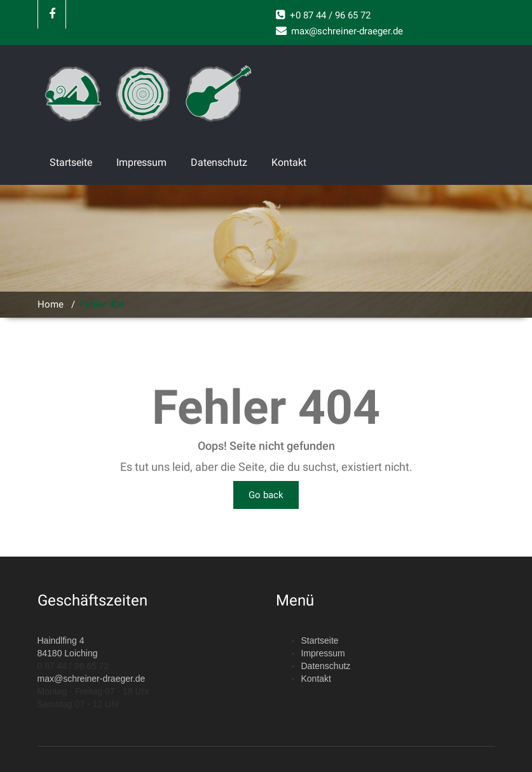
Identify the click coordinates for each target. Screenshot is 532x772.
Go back (266, 495)
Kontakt (289, 162)
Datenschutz (219, 162)
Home (51, 304)
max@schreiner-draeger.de (92, 679)
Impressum (141, 162)
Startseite (71, 162)
